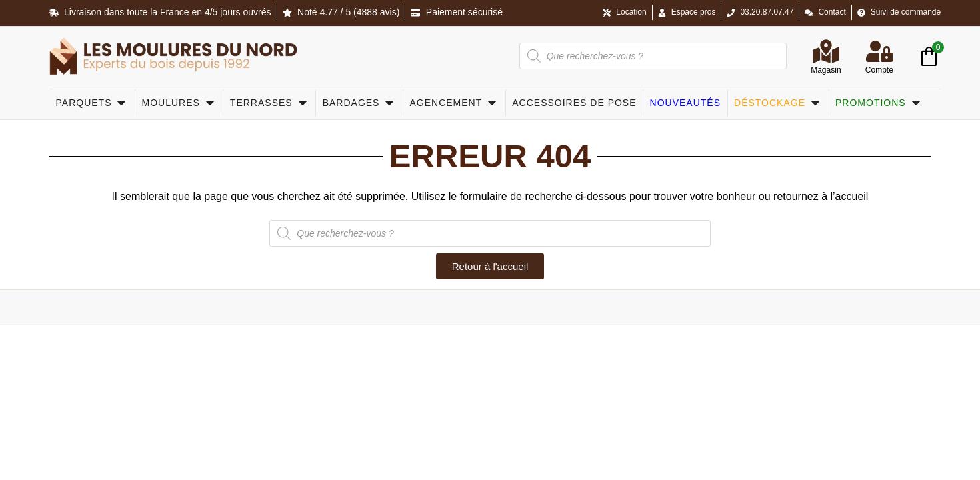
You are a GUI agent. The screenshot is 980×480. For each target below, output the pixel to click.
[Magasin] (826, 51)
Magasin (826, 70)
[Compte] (879, 51)
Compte (879, 70)
